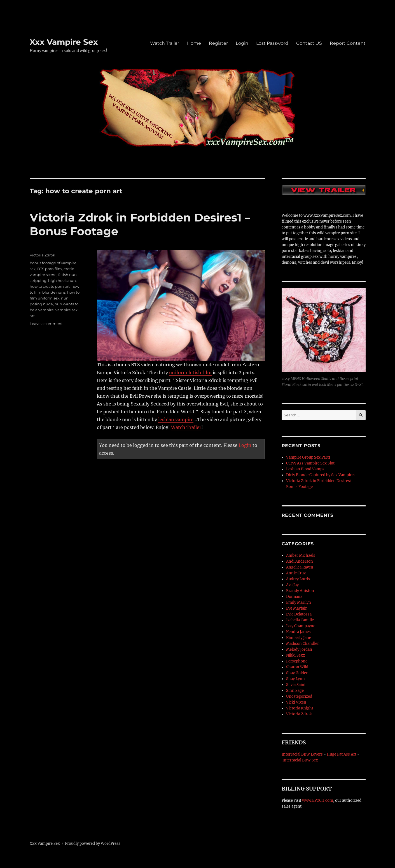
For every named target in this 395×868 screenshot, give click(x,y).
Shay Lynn (295, 679)
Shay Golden (297, 673)
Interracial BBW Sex (300, 760)
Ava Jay (292, 585)
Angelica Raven (300, 567)
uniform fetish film (190, 372)
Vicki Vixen (296, 702)
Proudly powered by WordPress (93, 844)
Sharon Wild (297, 667)
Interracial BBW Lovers (302, 754)
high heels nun (62, 280)
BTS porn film (50, 269)
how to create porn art (50, 286)
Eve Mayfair (296, 608)
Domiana (294, 597)
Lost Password (272, 43)
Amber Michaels (301, 556)
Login (242, 43)
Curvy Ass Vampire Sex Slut (310, 463)
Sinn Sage (295, 691)
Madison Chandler (302, 644)
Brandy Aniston (300, 591)
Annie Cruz (296, 573)
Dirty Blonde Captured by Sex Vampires (321, 475)
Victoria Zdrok (42, 255)
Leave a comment (46, 324)
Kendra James (298, 632)
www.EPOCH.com (318, 800)
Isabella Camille (300, 620)
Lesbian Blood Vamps (305, 469)
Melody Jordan (299, 649)
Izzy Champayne (301, 626)
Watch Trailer (165, 43)
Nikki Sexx (296, 655)
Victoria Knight (300, 708)
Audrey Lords (298, 579)
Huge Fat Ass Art (342, 754)
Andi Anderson (300, 561)
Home (194, 43)
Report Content (348, 43)
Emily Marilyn (299, 602)
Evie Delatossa (299, 614)
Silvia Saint (296, 685)
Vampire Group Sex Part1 (308, 457)
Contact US (309, 43)
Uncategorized (299, 696)
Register (218, 43)
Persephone (297, 661)
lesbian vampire (176, 419)
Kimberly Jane (299, 638)
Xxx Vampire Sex (64, 42)
